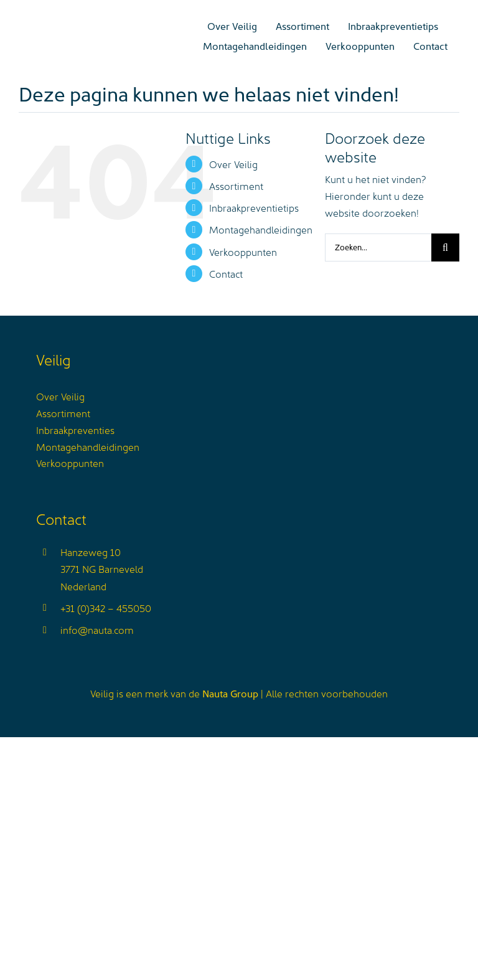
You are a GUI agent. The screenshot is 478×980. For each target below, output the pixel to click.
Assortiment (236, 186)
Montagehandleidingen (261, 229)
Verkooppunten (243, 252)
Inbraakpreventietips (254, 207)
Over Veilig (233, 164)
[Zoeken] (445, 247)
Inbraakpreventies (75, 430)
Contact (226, 273)
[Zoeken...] (378, 247)
